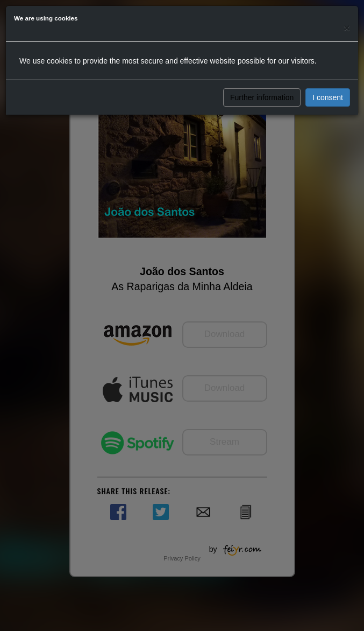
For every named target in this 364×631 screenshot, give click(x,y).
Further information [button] (262, 97)
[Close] (347, 28)
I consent (328, 97)
